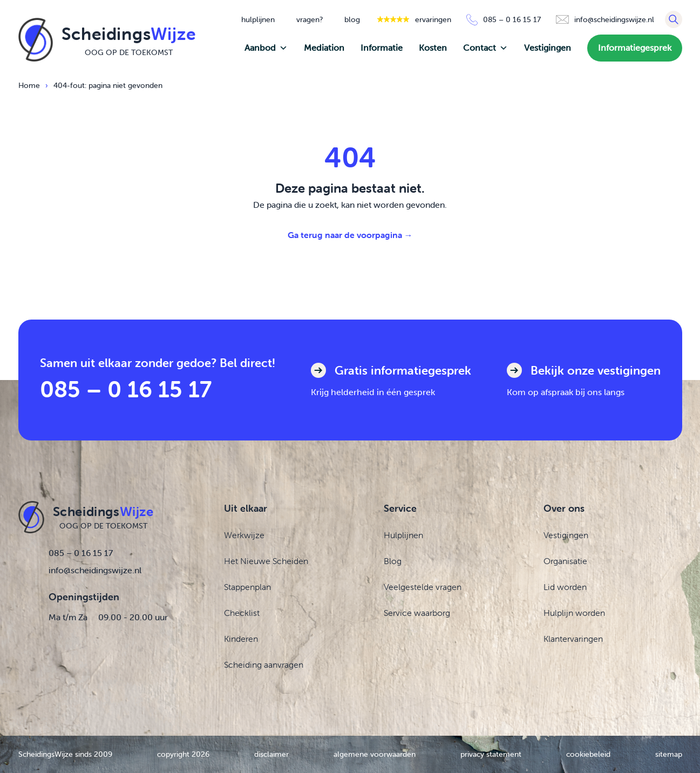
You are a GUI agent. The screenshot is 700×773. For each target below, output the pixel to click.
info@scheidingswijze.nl (95, 570)
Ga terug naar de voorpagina (350, 235)
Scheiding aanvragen (264, 664)
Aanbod (266, 48)
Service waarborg (417, 613)
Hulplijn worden (574, 613)
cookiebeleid (588, 754)
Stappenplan (247, 587)
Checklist (242, 613)
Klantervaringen (573, 639)
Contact (485, 48)
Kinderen (241, 639)
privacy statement (491, 754)
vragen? (310, 19)
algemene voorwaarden (375, 754)
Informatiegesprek (635, 48)
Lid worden (565, 587)
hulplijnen (258, 19)
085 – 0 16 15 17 (126, 389)
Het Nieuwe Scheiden (266, 561)
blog (352, 19)
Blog (393, 561)
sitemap (669, 754)
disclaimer (271, 754)
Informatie (382, 48)
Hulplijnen (403, 535)
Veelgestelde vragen (423, 587)
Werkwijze (244, 535)
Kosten (433, 48)
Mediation (324, 48)
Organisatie (565, 561)
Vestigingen (548, 48)
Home (29, 85)
